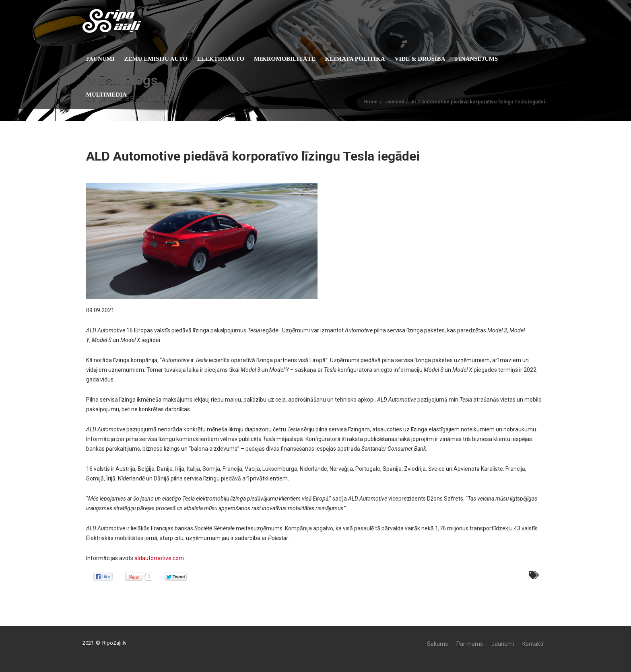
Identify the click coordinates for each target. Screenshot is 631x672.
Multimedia (112, 95)
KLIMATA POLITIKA (360, 59)
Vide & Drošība (425, 59)
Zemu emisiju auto (161, 59)
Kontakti (533, 644)
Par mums (470, 644)
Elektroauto (226, 59)
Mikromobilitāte (290, 59)
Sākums (437, 644)
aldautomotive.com (159, 558)
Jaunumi (106, 59)
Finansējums (482, 59)
